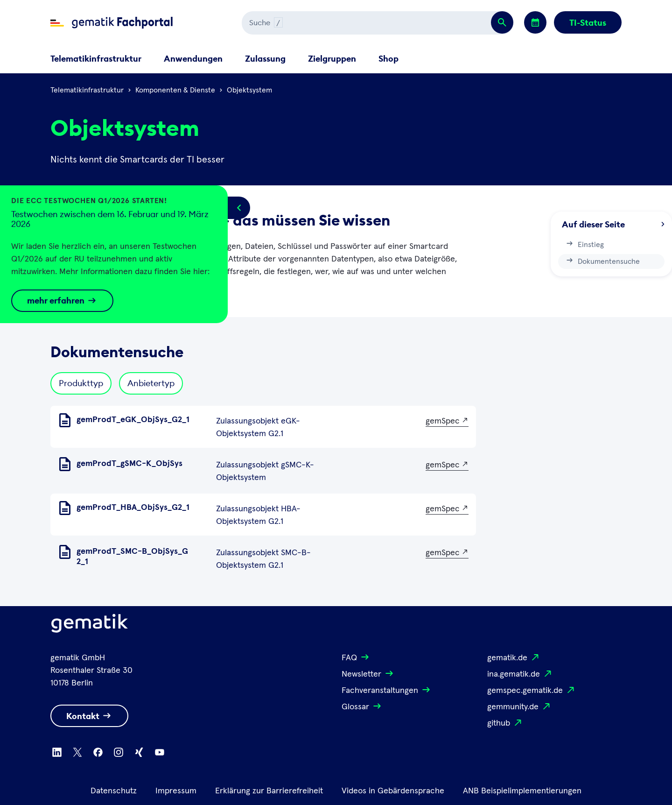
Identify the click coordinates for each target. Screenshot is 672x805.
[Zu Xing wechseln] (139, 752)
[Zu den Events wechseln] (535, 22)
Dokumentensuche (602, 261)
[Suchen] (343, 23)
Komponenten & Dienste (175, 90)
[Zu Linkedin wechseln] (57, 752)
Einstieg (584, 244)
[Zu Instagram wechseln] (119, 752)
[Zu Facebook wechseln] (98, 752)
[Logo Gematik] (90, 625)
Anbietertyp (151, 383)
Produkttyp (81, 383)
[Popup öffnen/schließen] (239, 208)
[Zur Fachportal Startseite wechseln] (112, 23)
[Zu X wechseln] (77, 752)
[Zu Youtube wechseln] (160, 752)
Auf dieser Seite (613, 224)
